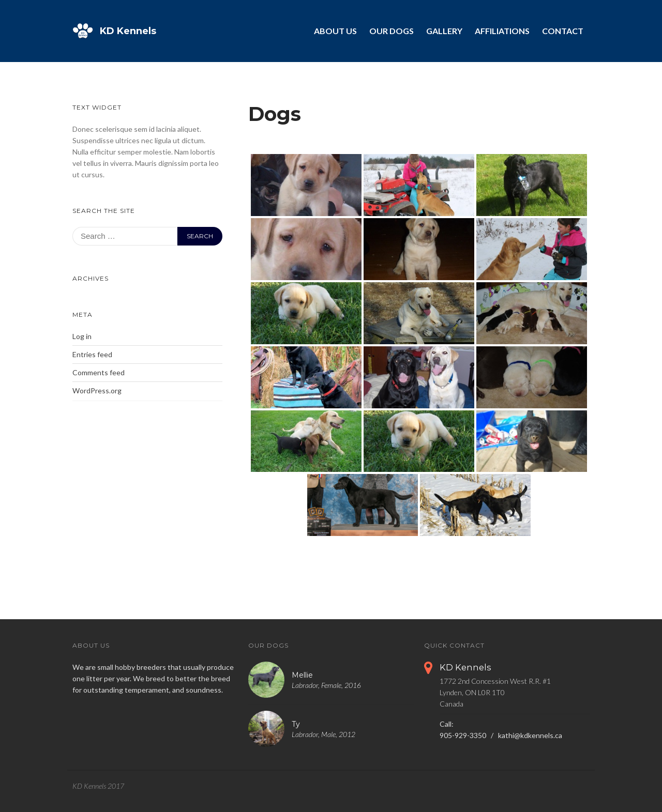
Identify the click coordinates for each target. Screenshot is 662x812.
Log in (82, 336)
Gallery (444, 31)
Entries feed (92, 354)
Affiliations (502, 31)
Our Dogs (392, 31)
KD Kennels (128, 31)
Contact (563, 31)
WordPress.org (97, 390)
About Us (335, 31)
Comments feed (99, 372)
